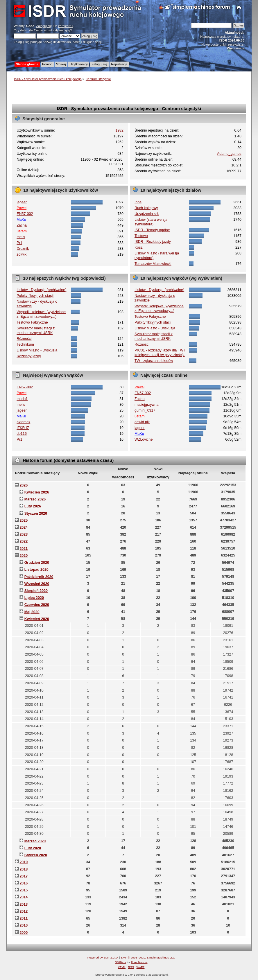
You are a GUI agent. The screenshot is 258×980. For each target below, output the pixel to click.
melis (21, 237)
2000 (24, 933)
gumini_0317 (145, 410)
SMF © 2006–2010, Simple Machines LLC (148, 957)
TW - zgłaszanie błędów (154, 361)
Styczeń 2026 (36, 514)
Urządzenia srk (147, 214)
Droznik (23, 249)
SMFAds (121, 962)
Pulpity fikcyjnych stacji (35, 296)
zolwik (21, 254)
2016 (24, 883)
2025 (24, 520)
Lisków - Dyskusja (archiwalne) (41, 290)
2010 (24, 925)
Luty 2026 (33, 506)
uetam (22, 231)
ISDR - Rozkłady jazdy (153, 242)
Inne (138, 202)
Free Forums (139, 962)
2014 (24, 897)
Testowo (141, 236)
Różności (24, 339)
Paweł (21, 208)
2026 (24, 485)
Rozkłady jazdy (29, 356)
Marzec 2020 (35, 841)
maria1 (22, 399)
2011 (24, 918)
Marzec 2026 (35, 499)
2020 (24, 556)
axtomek (23, 422)
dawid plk (142, 422)
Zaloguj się (44, 26)
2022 (24, 541)
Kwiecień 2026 (37, 492)
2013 (24, 904)
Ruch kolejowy (146, 208)
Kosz (139, 247)
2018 (24, 869)
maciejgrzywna (146, 405)
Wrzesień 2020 (37, 584)
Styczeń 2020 (36, 855)
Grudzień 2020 (37, 563)
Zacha (22, 225)
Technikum (25, 344)
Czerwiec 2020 (37, 605)
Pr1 (19, 243)
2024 (24, 527)
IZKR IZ (23, 428)
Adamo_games (229, 154)
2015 (24, 890)
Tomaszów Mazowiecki (153, 264)
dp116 (22, 434)
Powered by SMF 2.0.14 (103, 957)
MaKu (21, 220)
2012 (24, 911)
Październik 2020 (39, 577)
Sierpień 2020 (36, 591)
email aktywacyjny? (58, 30)
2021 (24, 549)
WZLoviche (144, 439)
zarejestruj (66, 26)
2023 (24, 534)
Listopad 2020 (36, 570)
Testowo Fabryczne (32, 322)
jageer (22, 202)
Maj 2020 (32, 612)
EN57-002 (25, 214)
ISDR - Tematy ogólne (152, 230)
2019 (24, 862)
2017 (24, 876)
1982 (119, 130)
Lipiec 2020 (34, 598)
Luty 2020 (33, 848)
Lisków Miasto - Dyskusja (37, 350)
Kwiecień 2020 (37, 619)
